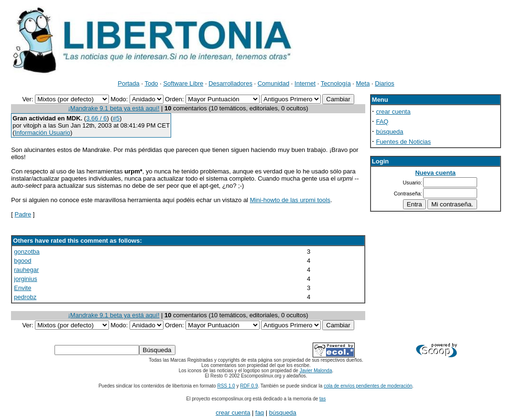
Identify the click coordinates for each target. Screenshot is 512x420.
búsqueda (389, 132)
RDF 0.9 (249, 386)
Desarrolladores (230, 83)
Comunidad (274, 83)
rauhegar (26, 270)
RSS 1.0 (226, 386)
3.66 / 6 (96, 118)
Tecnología (336, 83)
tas (322, 399)
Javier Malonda (316, 371)
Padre (23, 214)
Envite (22, 288)
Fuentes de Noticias (403, 142)
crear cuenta (393, 112)
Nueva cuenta (435, 173)
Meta (363, 83)
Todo (151, 83)
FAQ (382, 122)
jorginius (25, 279)
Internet (305, 83)
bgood (22, 261)
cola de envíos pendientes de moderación (368, 386)
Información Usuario (43, 133)
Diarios (384, 83)
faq (260, 413)
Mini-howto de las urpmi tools (290, 200)
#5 (116, 118)
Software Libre (183, 83)
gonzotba (27, 252)
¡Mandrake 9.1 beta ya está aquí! (114, 108)
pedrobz (25, 297)
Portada (129, 83)
